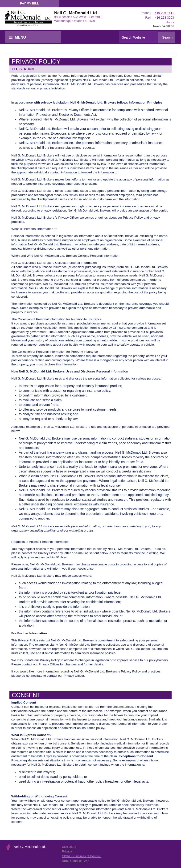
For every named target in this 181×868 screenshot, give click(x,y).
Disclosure (69, 847)
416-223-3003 (164, 18)
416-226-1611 (164, 13)
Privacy (67, 851)
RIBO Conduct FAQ (75, 861)
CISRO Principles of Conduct (82, 856)
